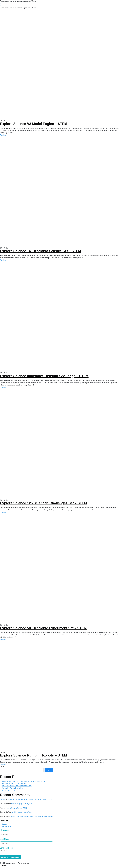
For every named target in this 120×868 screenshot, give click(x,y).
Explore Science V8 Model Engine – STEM (34, 124)
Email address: (26, 850)
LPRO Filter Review (9, 790)
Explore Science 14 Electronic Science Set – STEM (40, 251)
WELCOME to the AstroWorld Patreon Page (17, 786)
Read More (4, 135)
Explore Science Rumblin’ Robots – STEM (33, 755)
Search (2, 767)
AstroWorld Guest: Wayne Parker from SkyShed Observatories (32, 816)
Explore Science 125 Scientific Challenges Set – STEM (43, 503)
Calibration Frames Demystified (13, 788)
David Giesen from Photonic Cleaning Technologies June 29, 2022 (24, 781)
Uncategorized (7, 826)
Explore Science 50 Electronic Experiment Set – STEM (43, 628)
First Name (5, 830)
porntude (3, 800)
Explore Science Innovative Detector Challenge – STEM (44, 376)
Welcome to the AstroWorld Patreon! (14, 784)
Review (5, 824)
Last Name (5, 839)
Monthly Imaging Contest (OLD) (22, 804)
